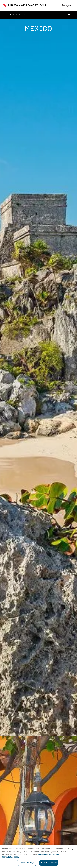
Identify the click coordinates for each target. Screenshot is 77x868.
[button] (69, 15)
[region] (38, 856)
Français (67, 5)
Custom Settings (27, 863)
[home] (15, 14)
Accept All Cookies (49, 863)
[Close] (73, 849)
